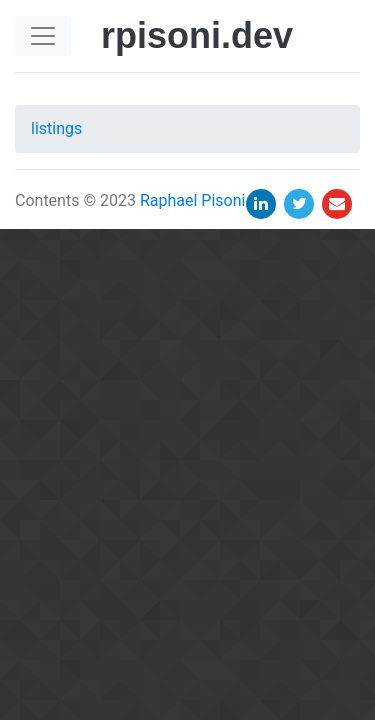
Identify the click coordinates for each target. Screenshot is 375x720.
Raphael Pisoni (193, 200)
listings (56, 128)
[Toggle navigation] (43, 36)
